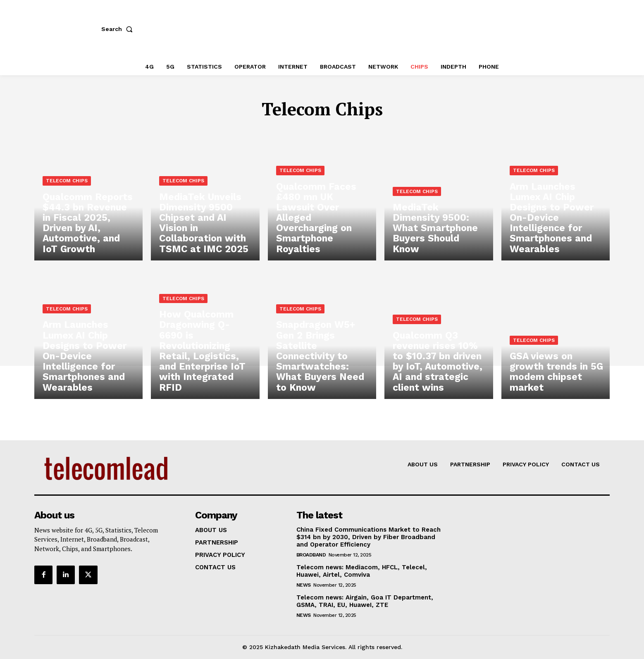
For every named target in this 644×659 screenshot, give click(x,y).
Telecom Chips (67, 193)
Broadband (311, 555)
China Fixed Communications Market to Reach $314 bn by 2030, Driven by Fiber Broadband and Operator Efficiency (369, 537)
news (304, 585)
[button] (119, 29)
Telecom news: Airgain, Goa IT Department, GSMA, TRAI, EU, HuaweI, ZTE (365, 601)
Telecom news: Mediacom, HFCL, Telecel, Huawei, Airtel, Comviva (362, 571)
